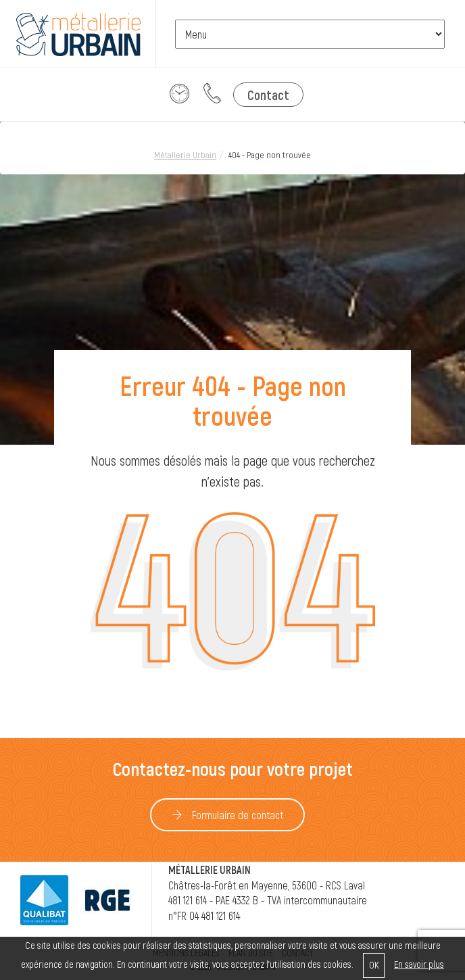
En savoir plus (419, 964)
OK (374, 965)
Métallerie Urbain (185, 155)
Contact (268, 95)
